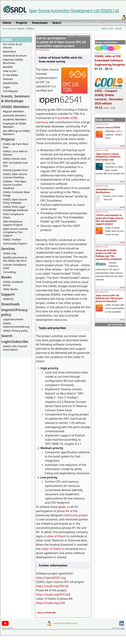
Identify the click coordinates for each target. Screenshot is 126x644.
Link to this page (118, 628)
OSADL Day (10, 253)
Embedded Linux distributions (105, 191)
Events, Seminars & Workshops (16, 99)
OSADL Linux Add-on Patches (15, 153)
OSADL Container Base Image (16, 194)
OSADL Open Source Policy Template (15, 201)
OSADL (30, 29)
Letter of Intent (56, 536)
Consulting (9, 272)
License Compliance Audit (15, 266)
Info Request (11, 91)
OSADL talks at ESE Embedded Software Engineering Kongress (110, 59)
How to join (10, 71)
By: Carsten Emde (42, 50)
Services (8, 249)
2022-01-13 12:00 (102, 247)
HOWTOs (8, 299)
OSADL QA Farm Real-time (16, 146)
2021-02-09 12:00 (102, 292)
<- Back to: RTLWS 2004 (46, 613)
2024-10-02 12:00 (102, 124)
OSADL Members (15, 107)
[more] (122, 146)
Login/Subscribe (114, 23)
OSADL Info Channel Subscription (15, 348)
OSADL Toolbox (12, 239)
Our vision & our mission (13, 46)
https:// (41, 578)
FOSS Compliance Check (13, 216)
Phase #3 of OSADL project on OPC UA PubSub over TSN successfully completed (109, 255)
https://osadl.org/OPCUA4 (53, 594)
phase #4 (63, 511)
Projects (8, 139)
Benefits (8, 67)
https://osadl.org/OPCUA (52, 586)
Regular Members (14, 111)
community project (75, 515)
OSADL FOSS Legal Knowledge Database (16, 208)
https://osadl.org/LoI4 (50, 603)
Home (64, 23)
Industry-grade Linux (15, 170)
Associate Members (15, 115)
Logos (7, 87)
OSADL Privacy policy (15, 331)
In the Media (10, 75)
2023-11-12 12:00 (102, 150)
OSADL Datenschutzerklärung (16, 325)
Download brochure (15, 56)
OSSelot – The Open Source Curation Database (15, 185)
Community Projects (15, 244)
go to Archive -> (116, 325)
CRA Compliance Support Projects (13, 223)
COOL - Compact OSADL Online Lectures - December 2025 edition (109, 96)
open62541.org (56, 578)
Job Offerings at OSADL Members (17, 132)
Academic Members (15, 119)
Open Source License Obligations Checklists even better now (108, 157)
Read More (9, 52)
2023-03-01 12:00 (102, 186)
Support (8, 294)
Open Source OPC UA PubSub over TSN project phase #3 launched (109, 298)
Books (6, 277)
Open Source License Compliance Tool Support (15, 232)
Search (7, 336)
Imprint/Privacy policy (86, 23)
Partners (8, 79)
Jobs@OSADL (11, 83)
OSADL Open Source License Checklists (15, 176)
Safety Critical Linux (15, 159)
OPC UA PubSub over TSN (15, 164)
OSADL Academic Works (13, 283)
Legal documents (13, 319)
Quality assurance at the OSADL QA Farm (15, 259)
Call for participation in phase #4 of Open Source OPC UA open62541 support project (109, 219)
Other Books (10, 289)
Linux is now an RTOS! (108, 127)
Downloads (11, 304)
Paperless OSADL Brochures (13, 61)
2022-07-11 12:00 (102, 212)
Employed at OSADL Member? (15, 125)
